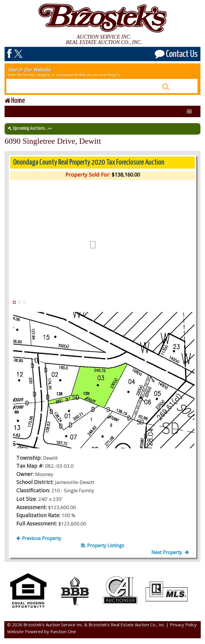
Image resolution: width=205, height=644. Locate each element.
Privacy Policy (183, 625)
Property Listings (102, 545)
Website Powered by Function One (42, 631)
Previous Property (39, 538)
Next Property (170, 552)
